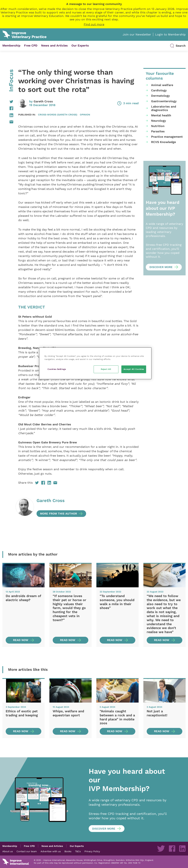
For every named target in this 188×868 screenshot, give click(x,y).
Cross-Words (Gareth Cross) (58, 115)
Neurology (159, 121)
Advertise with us (51, 851)
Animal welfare (162, 85)
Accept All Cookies (134, 369)
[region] (95, 363)
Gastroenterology (164, 101)
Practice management (167, 137)
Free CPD (31, 45)
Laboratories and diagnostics (164, 108)
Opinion (85, 115)
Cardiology (159, 90)
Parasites (158, 131)
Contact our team (27, 851)
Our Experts (80, 45)
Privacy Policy (92, 851)
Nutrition (158, 126)
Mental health (161, 115)
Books (68, 851)
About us (8, 851)
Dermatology (160, 96)
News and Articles (54, 45)
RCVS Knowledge (163, 142)
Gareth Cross (43, 101)
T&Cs (78, 851)
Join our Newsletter (137, 34)
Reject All (106, 369)
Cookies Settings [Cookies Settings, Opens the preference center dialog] (57, 369)
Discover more (161, 267)
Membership (11, 45)
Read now (21, 640)
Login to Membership (170, 34)
